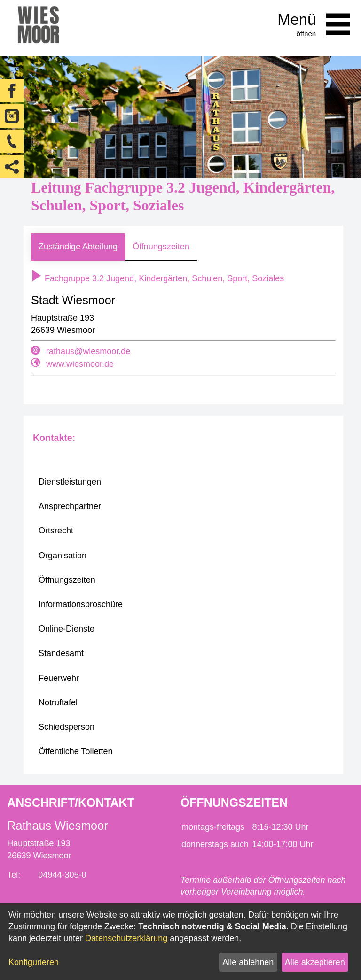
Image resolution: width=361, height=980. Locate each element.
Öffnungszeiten (161, 247)
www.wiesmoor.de (80, 364)
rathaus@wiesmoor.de (88, 351)
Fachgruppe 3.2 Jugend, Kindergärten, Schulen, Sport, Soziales (157, 278)
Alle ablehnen (248, 962)
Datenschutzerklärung (126, 938)
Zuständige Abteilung (78, 247)
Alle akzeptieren (315, 962)
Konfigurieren (34, 962)
